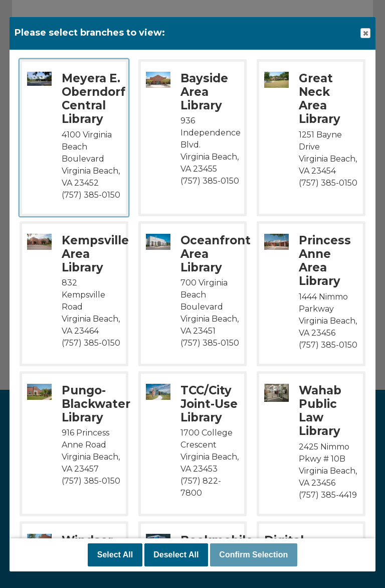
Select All (115, 555)
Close (365, 33)
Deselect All (176, 555)
